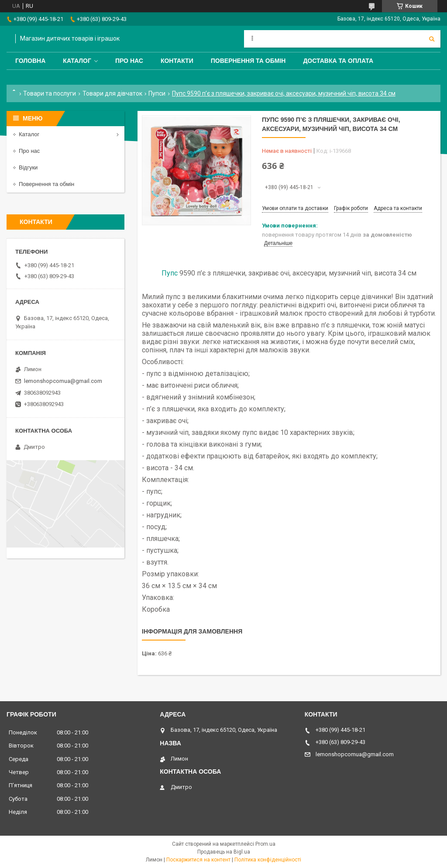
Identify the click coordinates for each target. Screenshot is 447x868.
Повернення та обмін (248, 61)
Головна (30, 61)
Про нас (129, 61)
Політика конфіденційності (268, 860)
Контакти (177, 61)
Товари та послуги (50, 93)
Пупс (170, 273)
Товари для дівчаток (112, 93)
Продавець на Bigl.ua (224, 852)
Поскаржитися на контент (198, 860)
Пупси (157, 93)
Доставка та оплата (338, 61)
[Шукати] (432, 39)
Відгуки (28, 167)
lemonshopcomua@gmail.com (63, 381)
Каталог (77, 61)
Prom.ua (265, 844)
